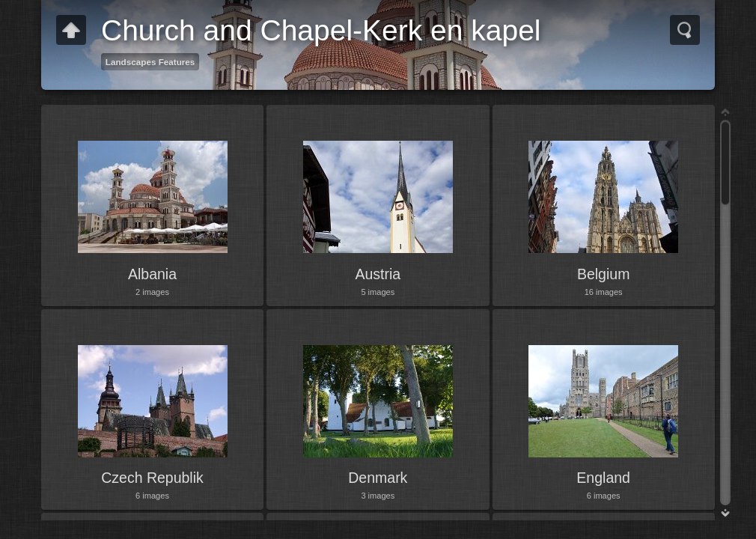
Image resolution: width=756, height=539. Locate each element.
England (603, 478)
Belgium (603, 274)
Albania (152, 274)
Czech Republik (152, 478)
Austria (378, 274)
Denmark (378, 478)
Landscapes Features (150, 62)
